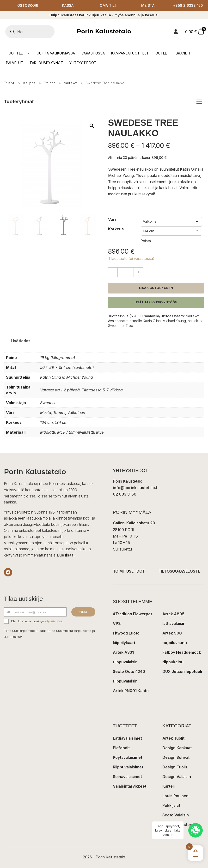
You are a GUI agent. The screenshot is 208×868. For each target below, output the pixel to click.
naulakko (195, 321)
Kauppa (29, 83)
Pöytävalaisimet (128, 757)
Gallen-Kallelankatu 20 (134, 523)
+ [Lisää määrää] (138, 272)
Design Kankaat (177, 748)
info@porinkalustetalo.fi (136, 488)
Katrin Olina (152, 321)
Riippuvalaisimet (128, 767)
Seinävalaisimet (127, 777)
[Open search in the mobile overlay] (37, 32)
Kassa (68, 5)
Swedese (116, 326)
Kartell (168, 786)
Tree (129, 326)
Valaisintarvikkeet (130, 786)
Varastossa (93, 53)
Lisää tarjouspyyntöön (156, 302)
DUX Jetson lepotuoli (182, 671)
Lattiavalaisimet (127, 738)
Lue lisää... (67, 555)
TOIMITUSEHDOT (129, 571)
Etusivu (9, 83)
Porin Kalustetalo (104, 31)
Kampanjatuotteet (130, 53)
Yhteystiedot (83, 63)
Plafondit (121, 748)
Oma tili (108, 5)
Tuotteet (18, 53)
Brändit (184, 53)
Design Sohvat (176, 757)
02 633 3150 (125, 494)
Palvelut (15, 63)
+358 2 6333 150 (188, 5)
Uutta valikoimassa (56, 53)
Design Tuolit (175, 767)
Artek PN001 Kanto (131, 691)
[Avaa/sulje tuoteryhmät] (199, 102)
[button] (92, 126)
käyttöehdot (53, 621)
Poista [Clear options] (146, 241)
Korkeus (116, 229)
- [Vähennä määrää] (113, 272)
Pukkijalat (171, 805)
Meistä (148, 5)
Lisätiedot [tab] (20, 341)
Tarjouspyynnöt (46, 63)
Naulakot (70, 83)
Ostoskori (28, 5)
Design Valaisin (177, 777)
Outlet (162, 53)
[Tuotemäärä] (126, 272)
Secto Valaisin (176, 815)
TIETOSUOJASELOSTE (179, 571)
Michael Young (174, 321)
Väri (112, 219)
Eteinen (50, 83)
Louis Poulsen (175, 796)
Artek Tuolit (173, 738)
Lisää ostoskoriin (156, 288)
